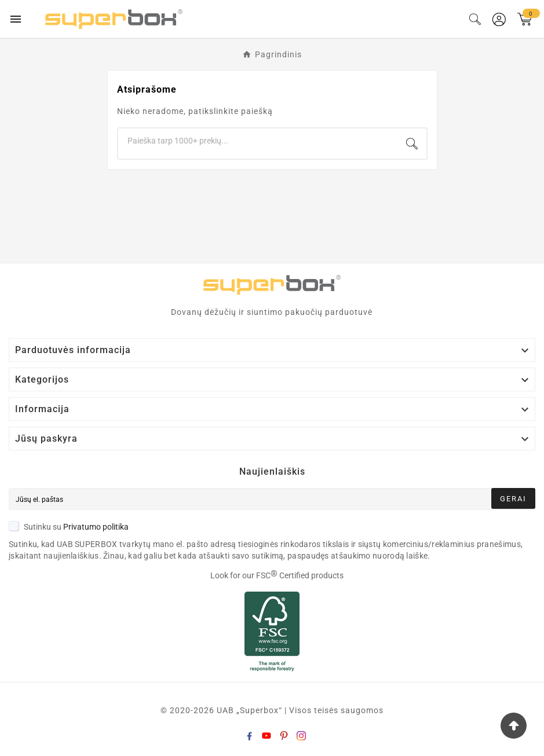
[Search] (258, 141)
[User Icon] (499, 19)
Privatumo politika (96, 527)
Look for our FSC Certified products (277, 575)
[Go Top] (514, 726)
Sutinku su (69, 527)
